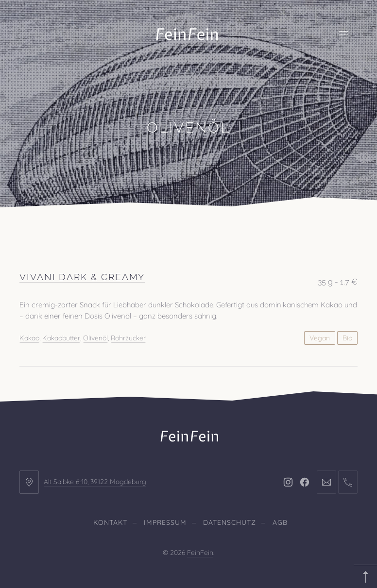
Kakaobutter (61, 337)
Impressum (165, 522)
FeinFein (200, 553)
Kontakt (110, 522)
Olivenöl (95, 337)
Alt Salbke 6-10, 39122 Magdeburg (95, 482)
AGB (280, 522)
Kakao (29, 337)
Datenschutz (230, 522)
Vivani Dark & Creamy (82, 277)
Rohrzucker (128, 337)
